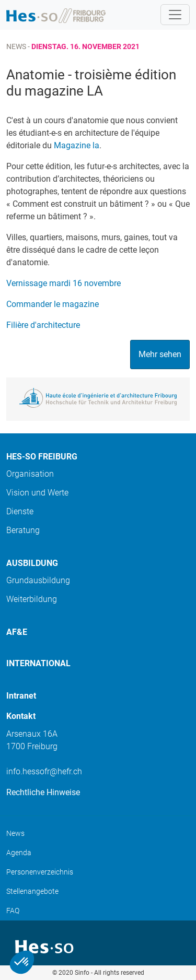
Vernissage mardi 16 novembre (64, 283)
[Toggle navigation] (175, 15)
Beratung (23, 530)
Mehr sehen (160, 354)
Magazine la (77, 145)
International (38, 663)
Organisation (30, 474)
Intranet (21, 696)
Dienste (20, 511)
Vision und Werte (37, 493)
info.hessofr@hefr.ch (44, 771)
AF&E (17, 632)
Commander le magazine (53, 304)
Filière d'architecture (43, 325)
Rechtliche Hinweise (43, 792)
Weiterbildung (32, 599)
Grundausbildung (38, 580)
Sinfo (82, 973)
